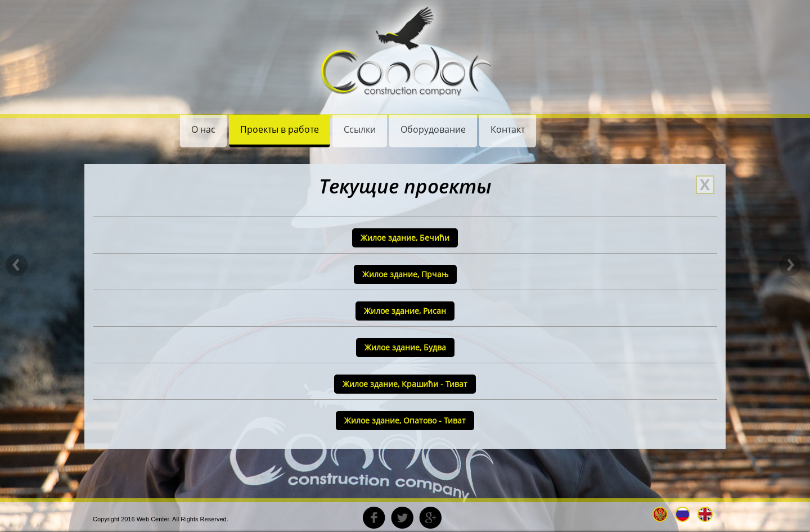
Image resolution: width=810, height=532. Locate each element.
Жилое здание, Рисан (405, 311)
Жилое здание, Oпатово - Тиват (405, 420)
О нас (203, 129)
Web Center (153, 519)
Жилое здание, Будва (405, 347)
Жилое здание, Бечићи (405, 238)
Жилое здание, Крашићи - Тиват (405, 384)
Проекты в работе (280, 129)
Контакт (508, 129)
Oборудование (433, 129)
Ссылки (360, 129)
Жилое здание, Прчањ (405, 274)
